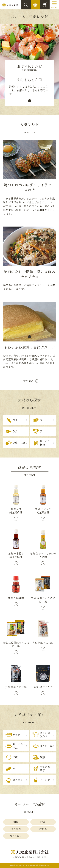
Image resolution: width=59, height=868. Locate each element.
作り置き (16, 829)
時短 (43, 822)
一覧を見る (27, 381)
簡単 (16, 822)
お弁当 (43, 829)
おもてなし (16, 836)
